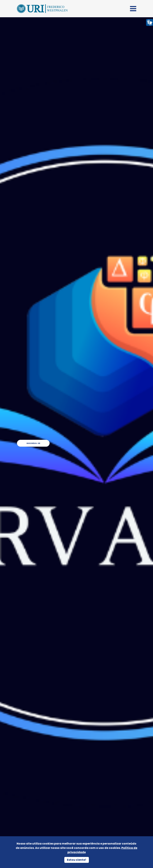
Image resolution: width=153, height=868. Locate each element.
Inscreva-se (118, 443)
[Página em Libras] (150, 22)
